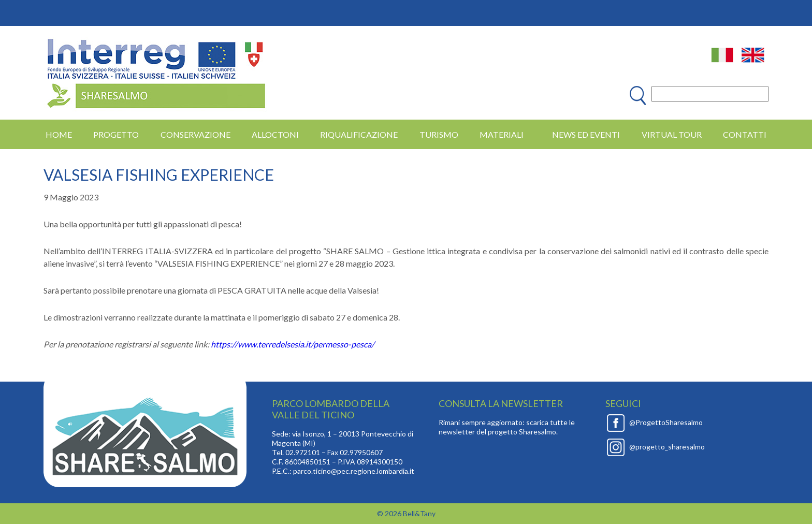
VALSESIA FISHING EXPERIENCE (159, 174)
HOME (59, 134)
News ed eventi (586, 134)
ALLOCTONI (275, 134)
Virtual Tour (672, 134)
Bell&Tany (419, 513)
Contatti (745, 134)
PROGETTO (116, 134)
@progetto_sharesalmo (667, 447)
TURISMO (439, 134)
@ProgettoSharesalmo (666, 422)
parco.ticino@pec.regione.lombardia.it (354, 471)
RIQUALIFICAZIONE (359, 134)
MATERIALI (502, 134)
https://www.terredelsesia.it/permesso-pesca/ (293, 344)
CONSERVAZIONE (195, 134)
